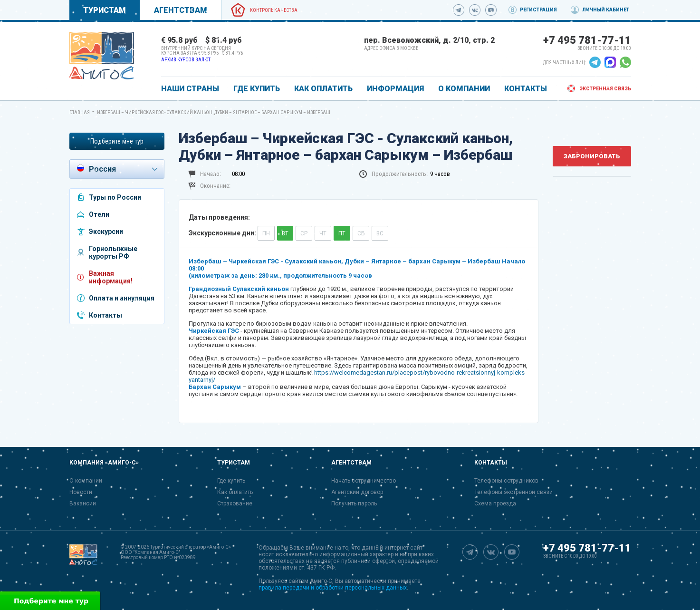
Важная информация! (111, 277)
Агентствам (181, 10)
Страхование (235, 503)
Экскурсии (106, 232)
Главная (80, 112)
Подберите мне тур (117, 141)
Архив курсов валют (186, 60)
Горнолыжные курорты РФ (113, 252)
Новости (81, 492)
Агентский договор (357, 492)
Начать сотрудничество (364, 481)
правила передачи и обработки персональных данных (333, 588)
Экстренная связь (605, 89)
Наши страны (190, 89)
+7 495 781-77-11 (587, 40)
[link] (102, 56)
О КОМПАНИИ (464, 89)
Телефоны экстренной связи (513, 492)
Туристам (105, 10)
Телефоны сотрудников (506, 481)
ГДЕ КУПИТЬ (257, 89)
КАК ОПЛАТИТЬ (323, 89)
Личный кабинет (606, 10)
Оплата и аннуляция (122, 298)
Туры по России (115, 197)
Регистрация (538, 10)
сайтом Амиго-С (310, 581)
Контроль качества (274, 10)
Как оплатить (235, 492)
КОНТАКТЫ (526, 89)
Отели (99, 214)
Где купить (231, 481)
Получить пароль (354, 503)
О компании (86, 481)
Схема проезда (495, 503)
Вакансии (83, 503)
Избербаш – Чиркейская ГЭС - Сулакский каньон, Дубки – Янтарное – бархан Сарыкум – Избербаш (214, 112)
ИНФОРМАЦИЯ (395, 89)
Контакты (105, 315)
